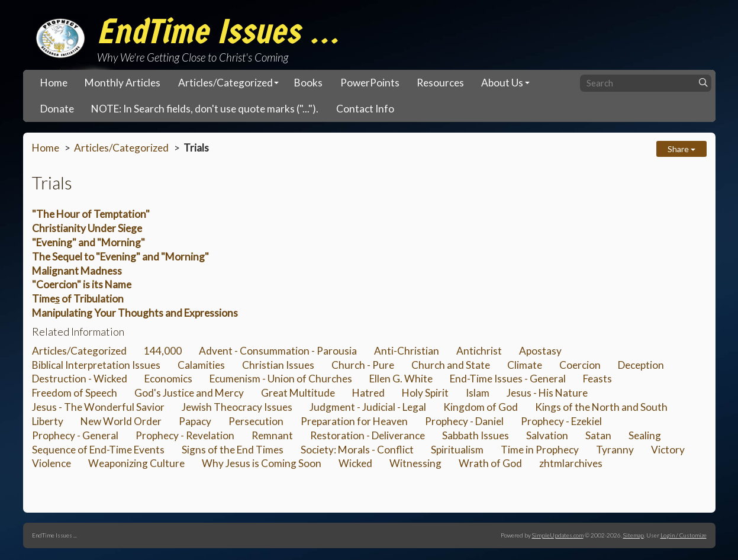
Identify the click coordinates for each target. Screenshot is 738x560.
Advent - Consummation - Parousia (278, 351)
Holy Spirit (425, 393)
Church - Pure (363, 365)
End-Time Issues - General (508, 379)
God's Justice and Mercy (189, 393)
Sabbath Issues (476, 435)
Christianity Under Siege (87, 228)
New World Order (121, 421)
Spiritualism (457, 450)
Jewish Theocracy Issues (237, 407)
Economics (168, 379)
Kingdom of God (481, 407)
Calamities (201, 365)
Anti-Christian (407, 351)
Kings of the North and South (601, 407)
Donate (57, 109)
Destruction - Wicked (80, 379)
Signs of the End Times (233, 450)
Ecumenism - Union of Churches (281, 379)
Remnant (272, 435)
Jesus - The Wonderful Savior (98, 407)
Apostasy (540, 351)
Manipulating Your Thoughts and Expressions (135, 313)
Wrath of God (490, 463)
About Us (502, 83)
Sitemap (634, 535)
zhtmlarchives (571, 463)
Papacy (195, 421)
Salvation (547, 435)
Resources (440, 83)
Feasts (597, 379)
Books (308, 83)
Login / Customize (684, 535)
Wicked (355, 463)
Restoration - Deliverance (368, 435)
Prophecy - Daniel (464, 421)
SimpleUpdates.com (558, 535)
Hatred (368, 393)
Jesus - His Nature (547, 393)
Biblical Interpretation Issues (96, 365)
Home (54, 83)
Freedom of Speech (75, 393)
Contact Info (365, 109)
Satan (598, 435)
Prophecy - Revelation (185, 435)
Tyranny (615, 450)
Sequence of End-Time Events (98, 450)
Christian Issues (278, 365)
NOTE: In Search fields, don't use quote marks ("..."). (205, 109)
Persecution (256, 421)
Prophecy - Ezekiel (561, 421)
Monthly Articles (123, 83)
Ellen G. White (401, 379)
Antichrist (479, 351)
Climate (525, 365)
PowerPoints (370, 83)
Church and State (451, 365)
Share (681, 149)
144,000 (163, 351)
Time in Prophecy (540, 450)
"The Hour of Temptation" (91, 214)
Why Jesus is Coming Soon (262, 463)
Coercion (580, 365)
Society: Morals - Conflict (357, 450)
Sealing (645, 435)
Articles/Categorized (225, 83)
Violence (51, 463)
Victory (668, 450)
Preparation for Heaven (354, 421)
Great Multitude (298, 393)
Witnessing (415, 463)
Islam (478, 393)
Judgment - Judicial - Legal (368, 407)
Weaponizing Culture (136, 463)
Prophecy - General (75, 435)
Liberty (48, 421)
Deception (641, 365)
